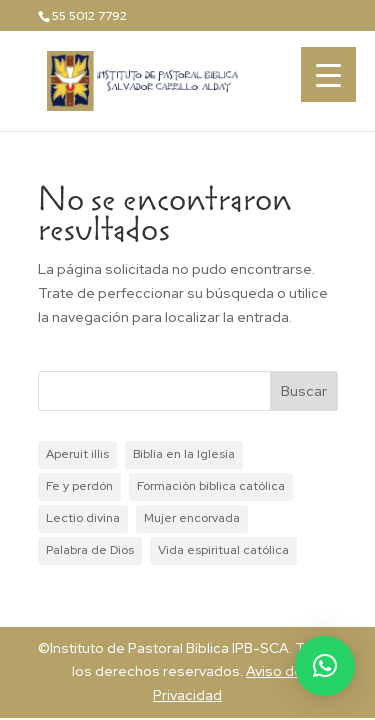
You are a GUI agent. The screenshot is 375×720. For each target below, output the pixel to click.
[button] (325, 666)
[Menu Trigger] (328, 74)
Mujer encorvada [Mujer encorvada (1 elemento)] (192, 518)
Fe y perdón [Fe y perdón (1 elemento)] (79, 486)
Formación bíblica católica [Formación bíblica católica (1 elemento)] (211, 486)
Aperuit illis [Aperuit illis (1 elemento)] (77, 454)
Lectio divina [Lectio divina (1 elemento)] (83, 518)
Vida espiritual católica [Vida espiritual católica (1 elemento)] (223, 550)
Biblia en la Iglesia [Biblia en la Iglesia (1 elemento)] (184, 454)
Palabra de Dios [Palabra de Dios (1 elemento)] (90, 550)
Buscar (304, 391)
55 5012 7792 (89, 16)
